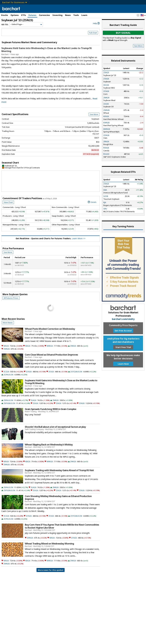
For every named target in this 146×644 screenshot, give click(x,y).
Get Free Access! (123, 331)
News (68, 15)
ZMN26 (55, 400)
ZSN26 (82, 403)
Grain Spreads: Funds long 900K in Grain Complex (51, 409)
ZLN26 (33, 400)
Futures (32, 15)
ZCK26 (51, 372)
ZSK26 (58, 403)
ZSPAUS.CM (8, 400)
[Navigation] (26, 24)
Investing (57, 15)
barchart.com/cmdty (123, 319)
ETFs (24, 15)
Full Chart (93, 33)
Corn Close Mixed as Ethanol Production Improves (51, 355)
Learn (84, 15)
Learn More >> (79, 238)
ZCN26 (29, 372)
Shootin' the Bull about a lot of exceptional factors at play (55, 427)
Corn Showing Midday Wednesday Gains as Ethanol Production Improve (58, 498)
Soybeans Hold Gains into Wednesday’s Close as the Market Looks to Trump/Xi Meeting (47, 50)
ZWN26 (7, 349)
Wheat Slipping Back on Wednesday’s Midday (49, 445)
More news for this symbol (51, 570)
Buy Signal (123, 33)
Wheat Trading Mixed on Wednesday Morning (49, 544)
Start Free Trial (123, 347)
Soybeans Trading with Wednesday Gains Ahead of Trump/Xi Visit (59, 470)
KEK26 (28, 346)
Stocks (4, 15)
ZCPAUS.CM (8, 375)
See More (94, 114)
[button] (143, 15)
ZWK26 (73, 346)
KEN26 (6, 346)
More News (8, 323)
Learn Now (123, 364)
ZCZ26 (6, 372)
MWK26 (50, 346)
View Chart (8, 202)
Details (92, 202)
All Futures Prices (11, 298)
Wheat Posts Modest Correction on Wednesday (50, 329)
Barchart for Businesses (15, 2)
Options (15, 15)
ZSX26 (35, 403)
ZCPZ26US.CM (76, 372)
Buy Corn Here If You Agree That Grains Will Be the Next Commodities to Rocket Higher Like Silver (62, 526)
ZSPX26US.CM (9, 403)
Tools (76, 15)
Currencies (44, 15)
